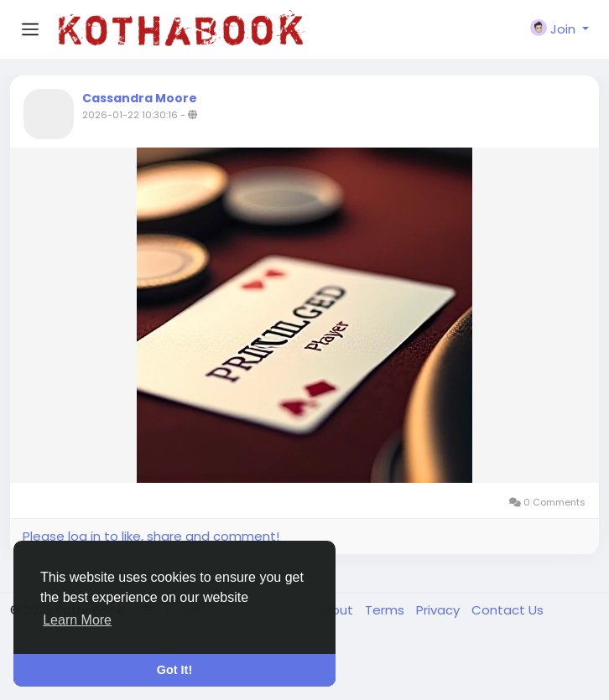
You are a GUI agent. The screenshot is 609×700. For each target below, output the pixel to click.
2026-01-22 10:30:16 (130, 115)
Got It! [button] (174, 670)
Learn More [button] (77, 620)
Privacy (440, 610)
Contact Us (507, 610)
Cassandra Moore (140, 98)
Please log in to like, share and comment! (151, 536)
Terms (386, 610)
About (336, 610)
